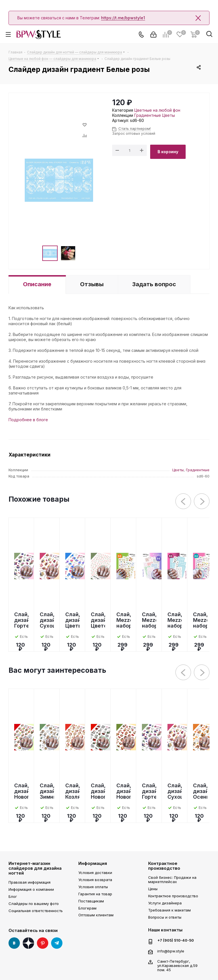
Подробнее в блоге (28, 420)
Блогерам (87, 908)
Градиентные (148, 115)
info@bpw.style (171, 951)
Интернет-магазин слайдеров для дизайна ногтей (35, 868)
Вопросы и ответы (165, 917)
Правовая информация (30, 882)
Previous (184, 502)
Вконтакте (14, 943)
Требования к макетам (169, 910)
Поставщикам (91, 901)
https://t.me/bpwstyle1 (123, 18)
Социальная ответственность (36, 911)
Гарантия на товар (95, 894)
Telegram (57, 943)
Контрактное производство (164, 866)
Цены (153, 889)
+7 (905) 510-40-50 (176, 940)
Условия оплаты (93, 887)
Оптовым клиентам (96, 915)
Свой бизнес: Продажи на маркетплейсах (172, 880)
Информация (93, 863)
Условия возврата (95, 880)
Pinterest (43, 943)
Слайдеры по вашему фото (34, 904)
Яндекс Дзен (28, 943)
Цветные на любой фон (157, 110)
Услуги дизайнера (165, 903)
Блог (13, 896)
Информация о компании (31, 889)
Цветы (168, 115)
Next (202, 502)
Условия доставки (95, 873)
